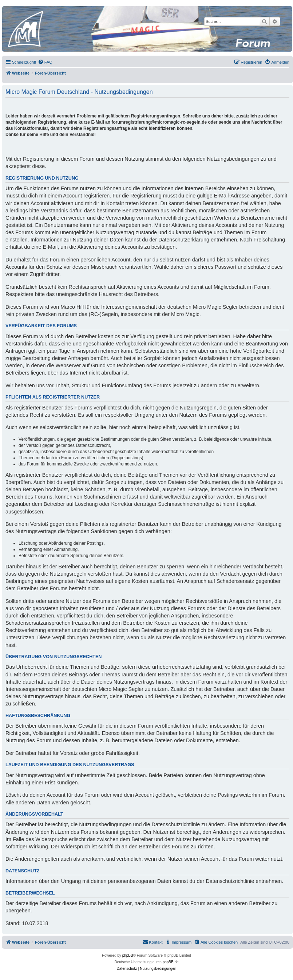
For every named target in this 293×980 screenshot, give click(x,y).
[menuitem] (45, 62)
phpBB (128, 955)
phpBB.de (171, 962)
